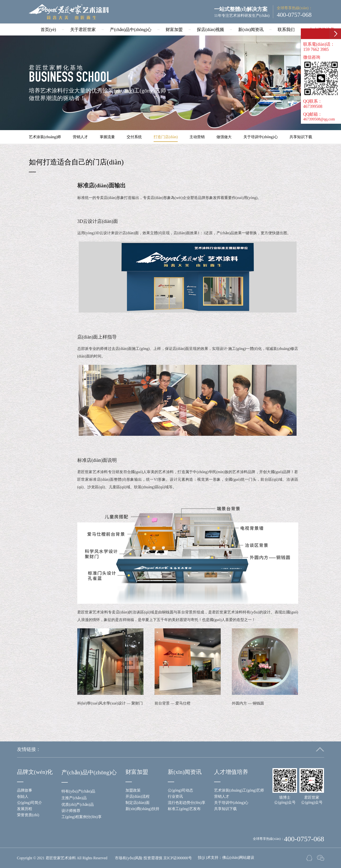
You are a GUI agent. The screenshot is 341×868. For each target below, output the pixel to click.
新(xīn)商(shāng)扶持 (142, 809)
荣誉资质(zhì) (28, 815)
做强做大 (224, 137)
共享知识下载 (301, 137)
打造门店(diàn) (166, 137)
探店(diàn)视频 (210, 30)
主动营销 (197, 137)
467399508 (313, 106)
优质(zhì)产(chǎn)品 (78, 804)
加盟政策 (133, 790)
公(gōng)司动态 (180, 790)
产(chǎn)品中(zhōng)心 (131, 30)
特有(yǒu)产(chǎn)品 (78, 791)
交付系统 (134, 137)
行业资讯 (175, 796)
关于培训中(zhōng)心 (261, 137)
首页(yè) (48, 30)
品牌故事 (25, 790)
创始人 (23, 796)
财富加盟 (174, 30)
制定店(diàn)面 (138, 803)
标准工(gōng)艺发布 (184, 809)
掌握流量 (107, 137)
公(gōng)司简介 (30, 803)
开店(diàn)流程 (138, 796)
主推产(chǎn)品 (74, 798)
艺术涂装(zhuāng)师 (45, 137)
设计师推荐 (71, 811)
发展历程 (25, 809)
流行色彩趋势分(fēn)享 (187, 803)
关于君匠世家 (83, 30)
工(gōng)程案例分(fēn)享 (82, 817)
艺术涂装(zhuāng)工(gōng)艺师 (239, 790)
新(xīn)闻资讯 (251, 30)
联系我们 (286, 30)
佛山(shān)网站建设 (238, 857)
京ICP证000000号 (178, 858)
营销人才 (80, 137)
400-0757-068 (294, 15)
